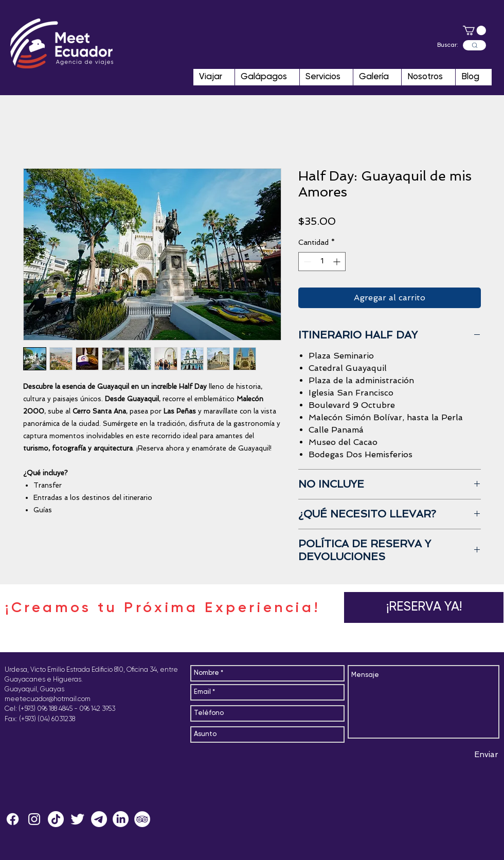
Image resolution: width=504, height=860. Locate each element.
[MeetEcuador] (34, 819)
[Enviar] (486, 755)
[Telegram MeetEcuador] (99, 819)
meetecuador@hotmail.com (48, 699)
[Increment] (338, 262)
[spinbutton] (322, 262)
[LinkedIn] (121, 819)
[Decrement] (306, 262)
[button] (474, 30)
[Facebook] (13, 819)
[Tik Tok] (56, 819)
